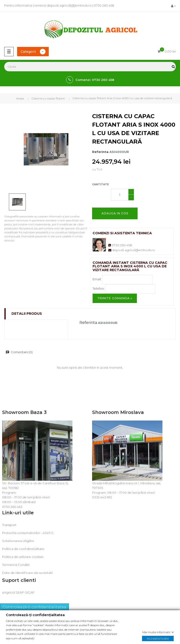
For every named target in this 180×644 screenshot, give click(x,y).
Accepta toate (158, 638)
